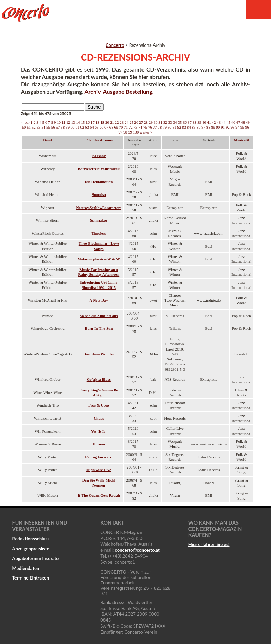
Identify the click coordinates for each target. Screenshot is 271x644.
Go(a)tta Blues (99, 379)
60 (73, 127)
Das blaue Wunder (99, 354)
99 (130, 132)
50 (24, 127)
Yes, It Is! (99, 431)
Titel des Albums (99, 140)
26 (136, 122)
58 (63, 127)
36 (185, 122)
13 (73, 122)
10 (59, 122)
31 (160, 122)
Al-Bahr (99, 156)
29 (151, 122)
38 (194, 122)
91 (223, 127)
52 (34, 127)
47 (238, 122)
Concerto (115, 45)
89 (213, 127)
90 (218, 127)
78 (160, 127)
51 (29, 127)
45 (228, 122)
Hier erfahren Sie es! (209, 544)
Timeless (99, 233)
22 (117, 122)
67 (106, 127)
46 (233, 122)
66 (101, 127)
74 (140, 127)
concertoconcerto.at (137, 550)
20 (107, 122)
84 (189, 127)
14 (78, 122)
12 (68, 122)
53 (38, 127)
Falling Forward (99, 457)
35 (180, 122)
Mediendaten (26, 568)
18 (97, 122)
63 (87, 127)
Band (47, 140)
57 (58, 127)
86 (198, 127)
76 (150, 127)
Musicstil (242, 140)
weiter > (146, 132)
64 (92, 127)
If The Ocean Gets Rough (99, 495)
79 (165, 127)
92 (228, 127)
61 (77, 127)
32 (165, 122)
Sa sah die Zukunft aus (99, 316)
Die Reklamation (99, 182)
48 (243, 122)
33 (170, 122)
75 (145, 127)
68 (111, 127)
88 (208, 127)
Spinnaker (99, 220)
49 (248, 122)
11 (64, 122)
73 (135, 127)
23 (122, 122)
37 (190, 122)
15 (83, 122)
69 (116, 127)
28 (146, 122)
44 (224, 122)
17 (93, 122)
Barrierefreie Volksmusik (99, 169)
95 (242, 127)
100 (136, 132)
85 (194, 127)
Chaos (99, 418)
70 (121, 127)
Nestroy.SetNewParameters (99, 208)
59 (68, 127)
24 (127, 122)
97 (121, 132)
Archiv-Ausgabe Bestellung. (119, 91)
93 (232, 127)
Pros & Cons (99, 405)
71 (126, 127)
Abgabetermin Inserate (36, 558)
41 (209, 122)
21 (112, 122)
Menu (259, 10)
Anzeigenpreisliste (31, 549)
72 (131, 127)
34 (175, 122)
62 (82, 127)
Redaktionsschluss (31, 539)
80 (170, 127)
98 (125, 132)
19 (102, 122)
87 (203, 127)
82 (179, 127)
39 (199, 122)
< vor (25, 122)
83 (184, 127)
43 (219, 122)
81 (174, 127)
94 (237, 127)
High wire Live (99, 470)
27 (141, 122)
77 (155, 127)
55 (48, 127)
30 (155, 122)
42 (214, 122)
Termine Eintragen (31, 578)
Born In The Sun (99, 328)
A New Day (99, 300)
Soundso (99, 194)
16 (88, 122)
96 (247, 127)
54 (43, 127)
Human (99, 444)
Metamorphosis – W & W (99, 259)
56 (53, 127)
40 (204, 122)
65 (97, 127)
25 (131, 122)
